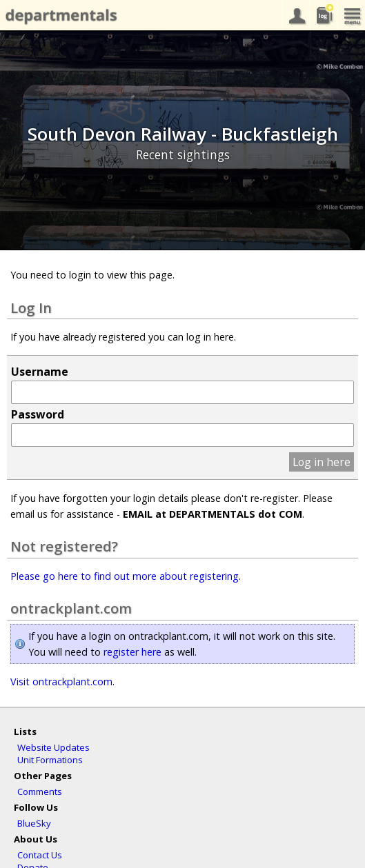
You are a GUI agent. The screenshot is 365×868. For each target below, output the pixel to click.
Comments (40, 791)
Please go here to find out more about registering (125, 576)
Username (40, 372)
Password (38, 414)
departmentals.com (59, 16)
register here (132, 652)
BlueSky (34, 823)
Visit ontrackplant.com (61, 682)
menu (351, 15)
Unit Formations (50, 760)
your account (296, 15)
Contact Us (40, 855)
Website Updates (53, 747)
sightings (324, 15)
